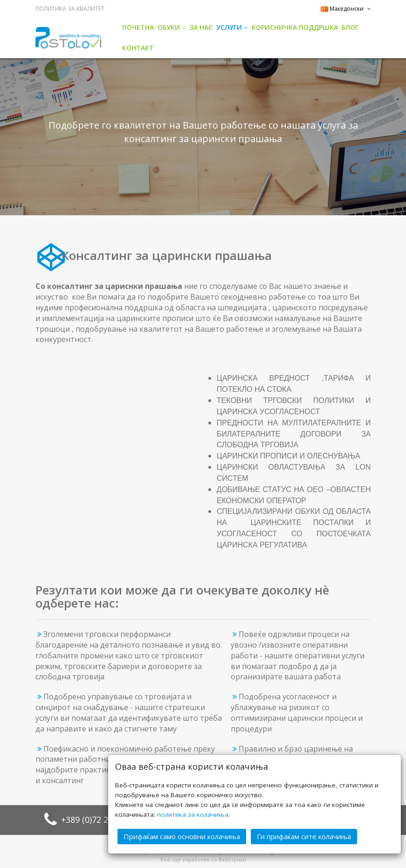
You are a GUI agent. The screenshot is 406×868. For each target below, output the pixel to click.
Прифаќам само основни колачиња (182, 836)
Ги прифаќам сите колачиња (304, 836)
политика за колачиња (193, 814)
